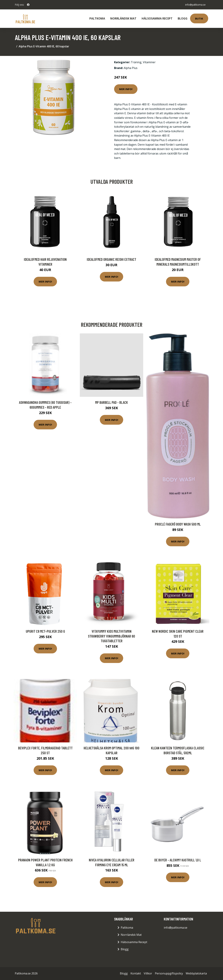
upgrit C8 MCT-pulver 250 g (45, 631)
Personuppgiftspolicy (169, 973)
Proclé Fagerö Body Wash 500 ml (178, 524)
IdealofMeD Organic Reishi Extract (111, 259)
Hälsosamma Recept (157, 18)
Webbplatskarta (196, 973)
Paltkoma (97, 18)
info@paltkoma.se (195, 5)
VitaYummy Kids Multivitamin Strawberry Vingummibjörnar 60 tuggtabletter (111, 636)
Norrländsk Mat (123, 18)
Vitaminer (149, 62)
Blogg (183, 18)
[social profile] (28, 5)
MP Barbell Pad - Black (111, 402)
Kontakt (136, 973)
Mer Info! (126, 89)
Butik (199, 18)
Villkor (148, 973)
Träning (136, 62)
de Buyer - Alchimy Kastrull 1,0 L (178, 860)
